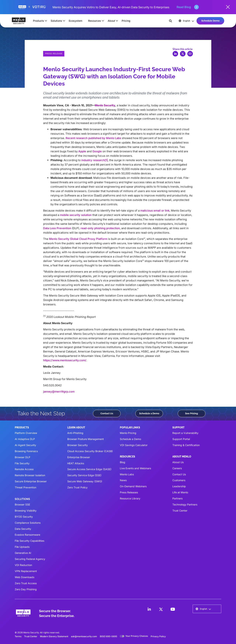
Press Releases (129, 492)
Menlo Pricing (128, 433)
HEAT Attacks (76, 463)
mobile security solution (76, 215)
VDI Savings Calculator (134, 445)
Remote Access (24, 469)
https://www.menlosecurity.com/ (65, 360)
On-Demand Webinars (133, 486)
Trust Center (180, 511)
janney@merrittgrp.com (59, 392)
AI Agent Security (25, 445)
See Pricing (191, 413)
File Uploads (22, 547)
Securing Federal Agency (30, 559)
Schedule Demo (210, 21)
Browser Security (78, 445)
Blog (123, 462)
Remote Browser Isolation (30, 475)
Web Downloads (25, 577)
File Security (22, 463)
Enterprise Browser (79, 457)
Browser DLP (22, 457)
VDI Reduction (23, 565)
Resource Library (130, 498)
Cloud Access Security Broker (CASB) (90, 451)
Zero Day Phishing (26, 589)
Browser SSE (22, 504)
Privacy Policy (158, 636)
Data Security (23, 529)
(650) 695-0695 (108, 636)
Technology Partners (185, 504)
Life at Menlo (180, 492)
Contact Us (107, 413)
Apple (82, 151)
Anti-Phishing (75, 433)
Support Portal (181, 439)
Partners (177, 498)
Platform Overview (26, 433)
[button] (39, 21)
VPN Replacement (26, 571)
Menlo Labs (127, 474)
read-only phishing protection (100, 228)
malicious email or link (155, 211)
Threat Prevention (26, 487)
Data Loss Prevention (57, 228)
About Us (178, 462)
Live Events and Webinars (135, 468)
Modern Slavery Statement (54, 636)
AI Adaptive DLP (25, 439)
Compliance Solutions (28, 523)
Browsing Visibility (26, 511)
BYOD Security (24, 517)
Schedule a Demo (149, 413)
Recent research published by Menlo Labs (93, 138)
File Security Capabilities (29, 541)
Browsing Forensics (26, 451)
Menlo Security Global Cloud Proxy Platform (78, 239)
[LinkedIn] (149, 609)
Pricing (126, 21)
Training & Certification (186, 445)
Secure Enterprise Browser (31, 481)
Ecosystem (76, 21)
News (123, 480)
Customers (179, 480)
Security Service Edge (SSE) (84, 475)
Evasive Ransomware (27, 535)
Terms (18, 636)
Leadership (179, 486)
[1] (106, 160)
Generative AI (23, 553)
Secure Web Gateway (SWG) (85, 481)
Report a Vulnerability (185, 433)
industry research (93, 160)
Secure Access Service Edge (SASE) (89, 469)
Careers (177, 468)
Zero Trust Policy (77, 487)
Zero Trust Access (26, 583)
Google (97, 151)
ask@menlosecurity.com (84, 636)
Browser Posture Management (86, 439)
